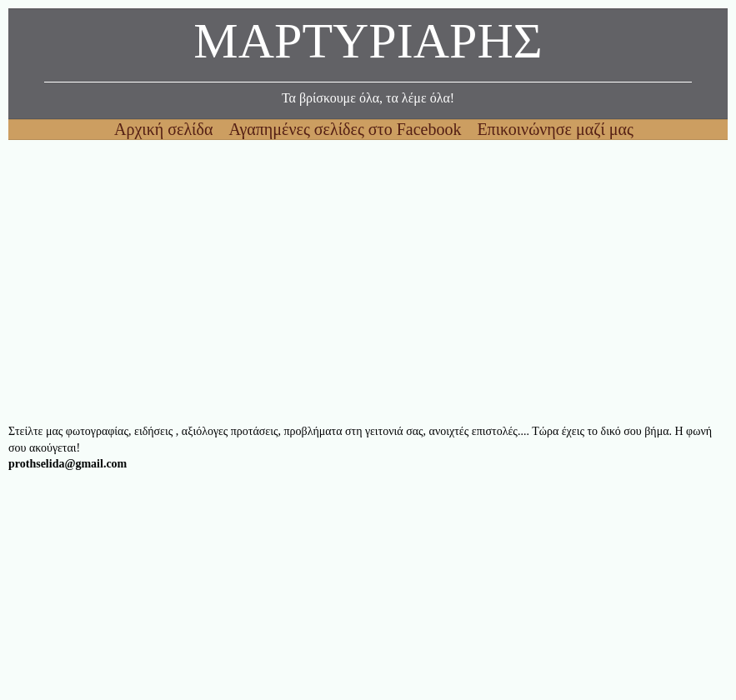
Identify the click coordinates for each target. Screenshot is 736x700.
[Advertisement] (368, 282)
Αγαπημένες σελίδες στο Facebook (347, 129)
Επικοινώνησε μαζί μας (555, 129)
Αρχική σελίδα (165, 129)
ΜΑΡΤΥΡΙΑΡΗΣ (368, 45)
